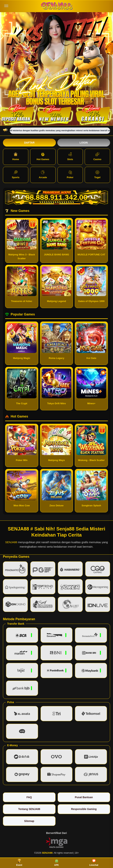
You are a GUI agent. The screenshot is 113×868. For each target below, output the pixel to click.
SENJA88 (11, 542)
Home (16, 157)
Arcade (43, 175)
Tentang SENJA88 (29, 809)
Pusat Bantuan (84, 797)
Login (84, 143)
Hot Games (43, 157)
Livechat (94, 863)
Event (19, 863)
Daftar (29, 143)
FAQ (29, 797)
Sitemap (29, 821)
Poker (70, 175)
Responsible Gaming (84, 809)
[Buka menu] (6, 6)
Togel (97, 175)
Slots (70, 157)
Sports (16, 175)
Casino (97, 157)
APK (56, 863)
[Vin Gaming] (57, 842)
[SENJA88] (57, 6)
